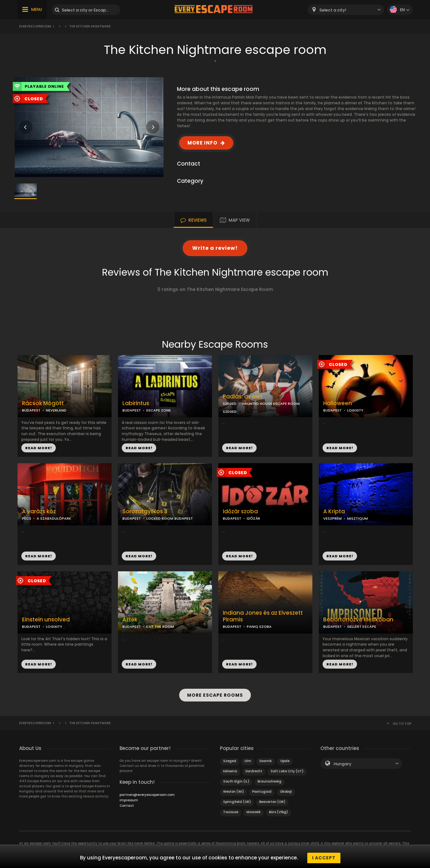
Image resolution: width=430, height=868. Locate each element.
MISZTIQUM (357, 518)
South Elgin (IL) (236, 779)
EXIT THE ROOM (160, 627)
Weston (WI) (233, 789)
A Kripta (334, 512)
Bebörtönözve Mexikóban (358, 620)
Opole (285, 758)
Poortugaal (262, 789)
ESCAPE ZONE (159, 410)
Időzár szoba (240, 512)
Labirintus (136, 403)
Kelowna (230, 768)
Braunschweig (270, 779)
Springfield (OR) (237, 799)
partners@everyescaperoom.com (147, 792)
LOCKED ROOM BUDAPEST (170, 518)
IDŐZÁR (253, 518)
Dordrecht (254, 768)
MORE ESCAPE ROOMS (215, 694)
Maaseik (254, 809)
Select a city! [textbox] (333, 10)
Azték (130, 620)
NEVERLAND (56, 410)
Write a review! (215, 248)
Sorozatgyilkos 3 (145, 512)
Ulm (248, 758)
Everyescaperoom (35, 26)
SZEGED (230, 404)
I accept (324, 858)
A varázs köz (39, 512)
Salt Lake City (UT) (287, 768)
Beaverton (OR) (272, 799)
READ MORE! (39, 448)
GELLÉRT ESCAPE (362, 627)
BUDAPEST (31, 410)
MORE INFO (202, 143)
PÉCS (27, 518)
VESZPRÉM (332, 518)
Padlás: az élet (243, 397)
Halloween (338, 403)
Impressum (129, 797)
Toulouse (231, 809)
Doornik (266, 758)
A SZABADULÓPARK (54, 518)
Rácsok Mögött (43, 403)
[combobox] (346, 10)
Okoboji (286, 789)
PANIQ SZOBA (259, 627)
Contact (127, 803)
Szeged (230, 758)
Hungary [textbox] (343, 761)
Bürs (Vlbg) (278, 809)
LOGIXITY (355, 410)
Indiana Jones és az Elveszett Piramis (263, 616)
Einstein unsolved (46, 620)
